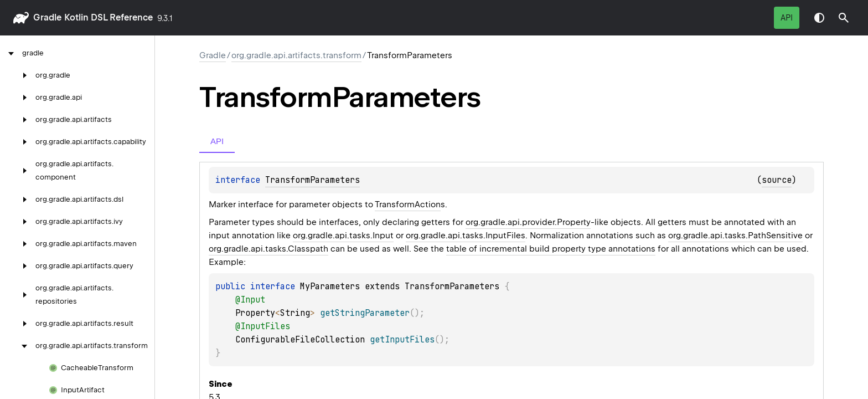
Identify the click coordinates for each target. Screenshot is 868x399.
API (787, 18)
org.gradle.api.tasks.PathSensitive (735, 236)
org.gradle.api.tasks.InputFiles (466, 236)
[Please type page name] (844, 18)
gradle (47, 17)
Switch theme (819, 18)
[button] (844, 18)
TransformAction (408, 204)
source (777, 180)
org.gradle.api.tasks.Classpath (268, 249)
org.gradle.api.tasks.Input (343, 236)
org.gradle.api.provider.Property (528, 222)
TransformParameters (312, 180)
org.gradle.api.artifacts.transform (296, 55)
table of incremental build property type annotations (551, 249)
